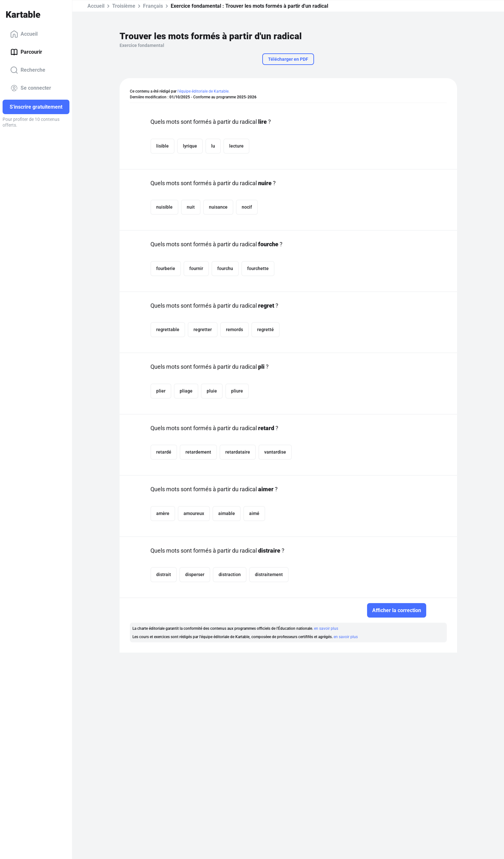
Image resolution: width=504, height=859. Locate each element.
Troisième (124, 6)
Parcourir (26, 52)
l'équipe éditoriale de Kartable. (203, 91)
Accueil (24, 34)
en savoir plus (326, 628)
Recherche (28, 70)
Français (153, 6)
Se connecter (31, 88)
